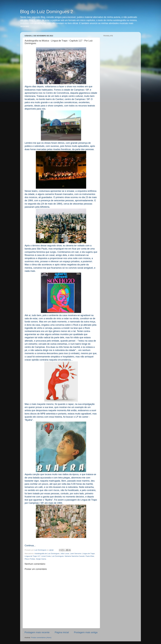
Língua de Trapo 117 (33, 556)
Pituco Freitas (30, 559)
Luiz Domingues (58, 556)
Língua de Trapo (89, 554)
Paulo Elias (90, 556)
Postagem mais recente (37, 632)
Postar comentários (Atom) (41, 638)
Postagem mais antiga (86, 632)
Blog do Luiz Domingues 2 (47, 12)
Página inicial (62, 632)
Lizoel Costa (46, 556)
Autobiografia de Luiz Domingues (47, 554)
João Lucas (65, 554)
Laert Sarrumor (76, 554)
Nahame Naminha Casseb (75, 556)
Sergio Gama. (41, 559)
